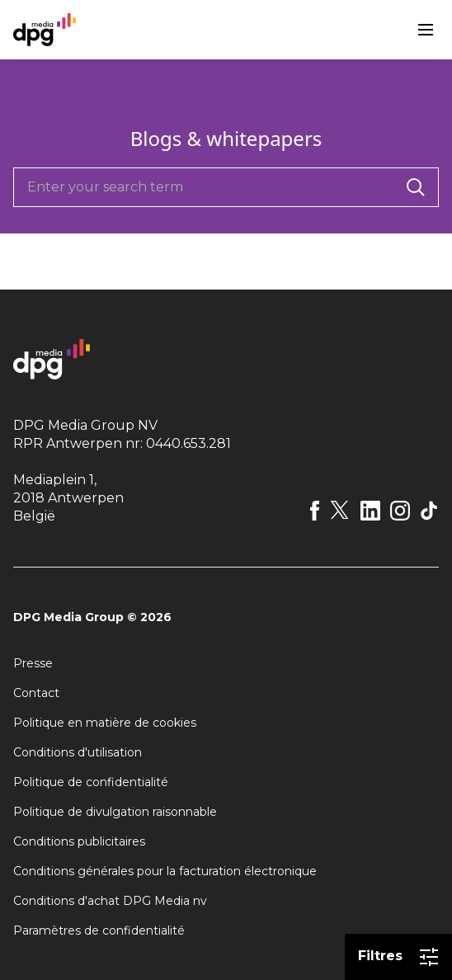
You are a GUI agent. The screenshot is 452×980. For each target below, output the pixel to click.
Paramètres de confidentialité (99, 931)
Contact (36, 693)
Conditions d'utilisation (78, 752)
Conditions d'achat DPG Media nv (110, 901)
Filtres (398, 957)
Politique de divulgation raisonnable (115, 812)
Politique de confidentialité (91, 782)
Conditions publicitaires (79, 841)
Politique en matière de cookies (105, 723)
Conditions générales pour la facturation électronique (165, 871)
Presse (33, 663)
